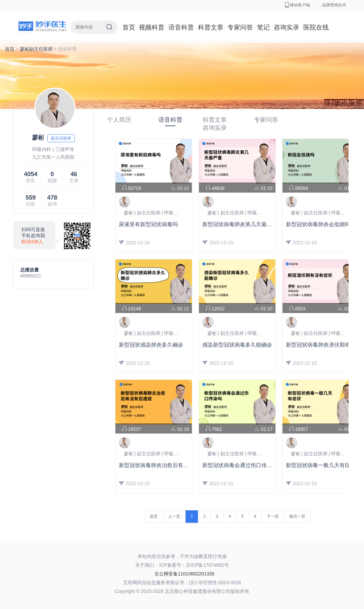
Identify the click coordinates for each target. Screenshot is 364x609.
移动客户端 (298, 5)
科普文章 (211, 27)
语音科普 (181, 27)
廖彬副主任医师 (36, 49)
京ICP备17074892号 (207, 565)
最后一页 (297, 516)
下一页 (273, 516)
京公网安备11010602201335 (184, 574)
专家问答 (240, 27)
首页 (129, 27)
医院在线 (316, 27)
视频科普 (152, 27)
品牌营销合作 (334, 5)
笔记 (263, 27)
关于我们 (145, 565)
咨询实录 (287, 27)
